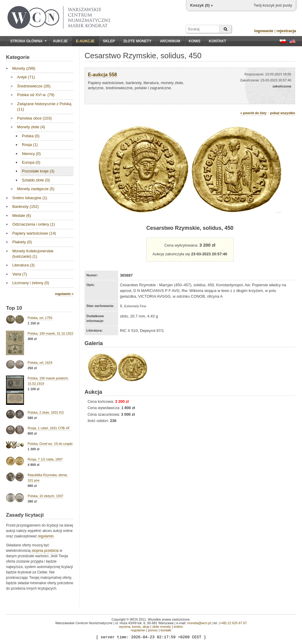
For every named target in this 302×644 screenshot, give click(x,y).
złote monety (161, 627)
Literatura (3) (23, 265)
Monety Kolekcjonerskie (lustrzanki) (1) (33, 254)
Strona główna (28, 41)
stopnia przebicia (45, 551)
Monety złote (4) (31, 127)
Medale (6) (22, 216)
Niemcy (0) (31, 154)
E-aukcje (85, 41)
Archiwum (170, 41)
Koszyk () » (202, 5)
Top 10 (14, 308)
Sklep (109, 41)
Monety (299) (24, 68)
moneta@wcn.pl (199, 623)
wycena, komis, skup (134, 627)
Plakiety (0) (22, 242)
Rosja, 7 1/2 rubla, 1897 (45, 459)
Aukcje (60, 41)
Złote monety (137, 41)
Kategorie (18, 57)
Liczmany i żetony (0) (31, 283)
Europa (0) (31, 162)
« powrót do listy (253, 113)
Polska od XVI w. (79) (36, 95)
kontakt (166, 630)
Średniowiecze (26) (34, 86)
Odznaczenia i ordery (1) (34, 224)
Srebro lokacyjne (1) (30, 198)
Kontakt (217, 41)
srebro (178, 627)
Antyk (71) (26, 77)
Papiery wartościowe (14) (34, 233)
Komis (194, 41)
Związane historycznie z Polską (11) (44, 106)
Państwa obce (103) (34, 118)
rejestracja (286, 31)
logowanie (264, 31)
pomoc (153, 630)
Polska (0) (31, 136)
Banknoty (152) (25, 207)
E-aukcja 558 (102, 75)
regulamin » (64, 294)
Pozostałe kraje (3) (38, 171)
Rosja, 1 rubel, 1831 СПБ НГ (49, 428)
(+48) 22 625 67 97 (233, 623)
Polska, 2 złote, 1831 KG (46, 412)
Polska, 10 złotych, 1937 (45, 496)
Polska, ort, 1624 (40, 363)
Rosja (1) (30, 145)
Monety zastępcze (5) (36, 189)
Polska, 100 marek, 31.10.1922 (50, 333)
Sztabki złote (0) (36, 180)
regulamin (46, 536)
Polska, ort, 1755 (40, 318)
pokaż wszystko (283, 113)
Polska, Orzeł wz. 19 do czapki (50, 444)
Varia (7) (20, 274)
